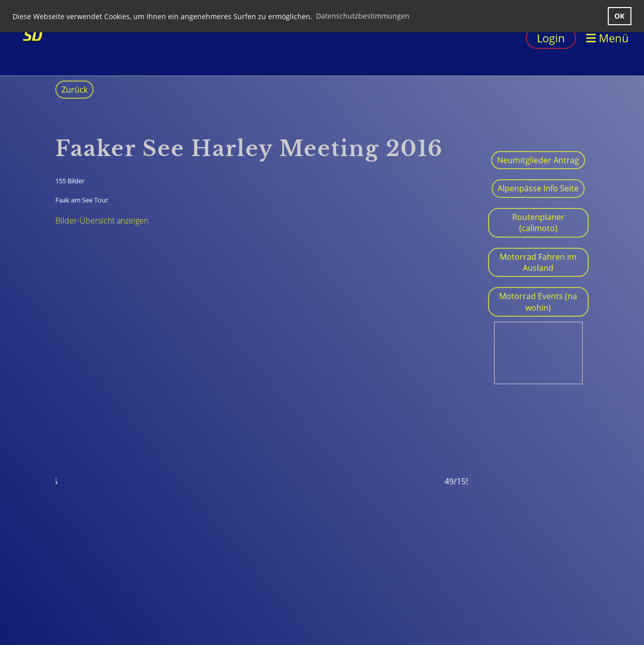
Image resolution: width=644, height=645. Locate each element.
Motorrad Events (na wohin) (538, 302)
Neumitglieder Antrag (538, 160)
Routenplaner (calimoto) (538, 223)
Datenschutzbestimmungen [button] (363, 16)
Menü (608, 38)
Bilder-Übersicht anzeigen (102, 221)
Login (551, 38)
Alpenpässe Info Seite (538, 188)
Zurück (74, 90)
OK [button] (619, 16)
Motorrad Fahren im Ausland (538, 262)
